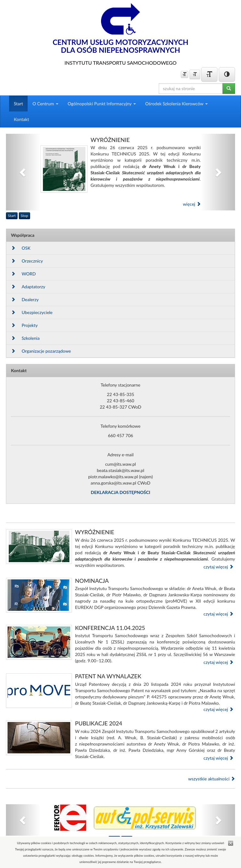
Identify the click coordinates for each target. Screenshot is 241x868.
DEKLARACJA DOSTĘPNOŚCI (120, 492)
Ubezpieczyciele (32, 312)
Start (18, 103)
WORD (23, 274)
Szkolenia (25, 338)
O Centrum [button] (45, 103)
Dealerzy (25, 299)
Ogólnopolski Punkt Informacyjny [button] (102, 103)
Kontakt (21, 119)
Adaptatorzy (28, 287)
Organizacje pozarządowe (41, 351)
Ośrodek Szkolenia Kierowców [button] (177, 103)
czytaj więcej (218, 567)
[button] (23, 172)
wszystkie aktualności (212, 779)
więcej (192, 204)
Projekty (24, 325)
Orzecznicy (27, 261)
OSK (21, 248)
